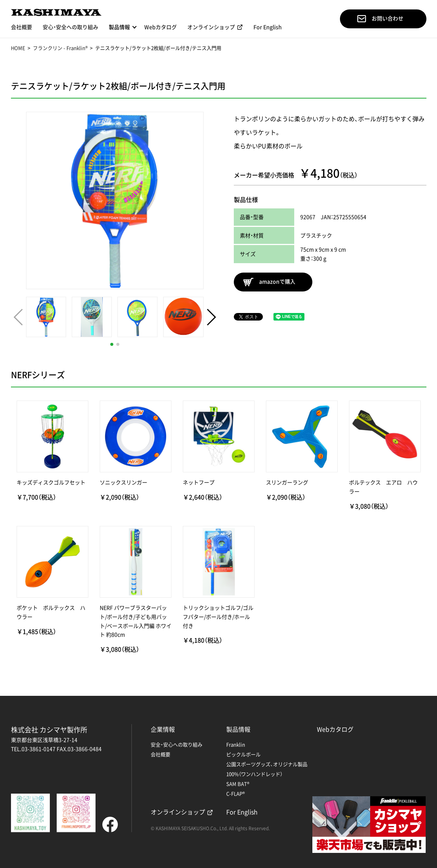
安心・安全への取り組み (70, 27)
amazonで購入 (270, 282)
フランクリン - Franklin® (60, 48)
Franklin (236, 744)
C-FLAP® (235, 793)
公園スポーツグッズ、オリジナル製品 (267, 764)
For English (268, 27)
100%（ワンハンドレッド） (254, 774)
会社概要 (22, 27)
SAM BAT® (238, 784)
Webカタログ (161, 27)
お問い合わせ (380, 19)
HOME (18, 48)
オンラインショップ (211, 27)
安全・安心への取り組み (177, 744)
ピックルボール (243, 754)
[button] (112, 344)
